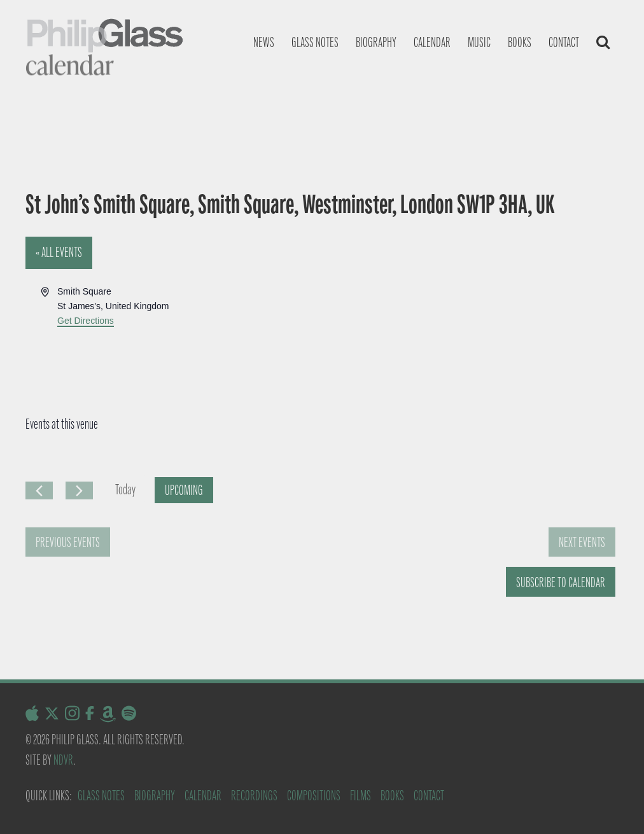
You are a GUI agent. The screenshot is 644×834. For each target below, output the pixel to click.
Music (479, 42)
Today (125, 490)
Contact (564, 42)
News (264, 42)
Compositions (314, 796)
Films (360, 796)
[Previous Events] (39, 490)
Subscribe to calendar (561, 582)
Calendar (432, 42)
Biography (376, 42)
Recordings (254, 796)
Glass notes (315, 42)
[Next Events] (79, 490)
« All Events (59, 252)
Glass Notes (101, 796)
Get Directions (86, 321)
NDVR (63, 760)
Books (520, 42)
